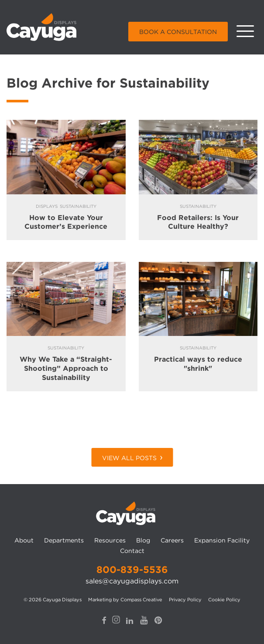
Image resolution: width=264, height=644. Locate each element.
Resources (110, 540)
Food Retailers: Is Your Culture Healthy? (198, 222)
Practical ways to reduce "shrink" (198, 364)
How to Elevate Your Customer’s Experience (66, 222)
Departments (64, 540)
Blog (143, 540)
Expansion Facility (222, 540)
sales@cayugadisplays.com (132, 581)
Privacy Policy (185, 600)
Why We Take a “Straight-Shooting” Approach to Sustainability (66, 368)
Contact (132, 551)
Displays (47, 206)
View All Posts (129, 458)
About (24, 540)
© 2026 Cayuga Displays (53, 600)
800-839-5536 (132, 569)
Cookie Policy (224, 600)
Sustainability (78, 206)
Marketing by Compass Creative (125, 600)
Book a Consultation (178, 32)
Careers (172, 540)
